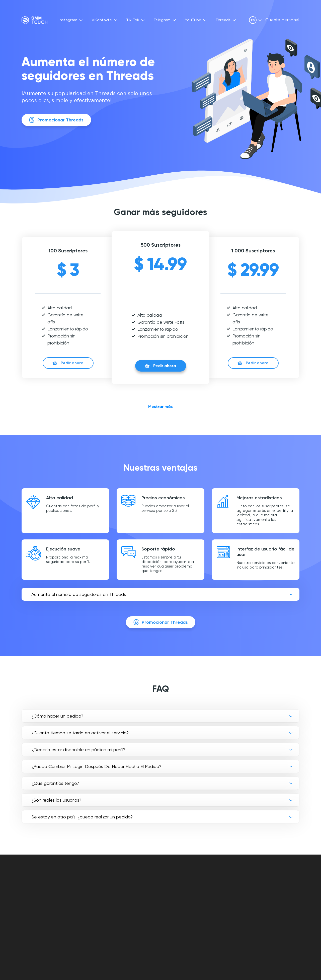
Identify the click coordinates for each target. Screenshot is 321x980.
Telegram (162, 20)
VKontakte (102, 20)
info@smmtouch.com (279, 885)
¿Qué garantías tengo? (55, 783)
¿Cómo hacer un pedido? (57, 716)
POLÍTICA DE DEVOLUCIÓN (196, 900)
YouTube (193, 20)
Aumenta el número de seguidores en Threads (79, 594)
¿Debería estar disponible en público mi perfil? (78, 750)
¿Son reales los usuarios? (56, 800)
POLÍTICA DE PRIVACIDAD (195, 894)
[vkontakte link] (262, 895)
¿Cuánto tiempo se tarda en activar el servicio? (80, 733)
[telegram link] (270, 895)
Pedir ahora (68, 363)
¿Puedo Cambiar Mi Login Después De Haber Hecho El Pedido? (96, 766)
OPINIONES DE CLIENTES (131, 891)
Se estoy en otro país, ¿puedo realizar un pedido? (82, 817)
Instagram (68, 20)
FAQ (124, 882)
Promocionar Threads (56, 120)
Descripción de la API (141, 900)
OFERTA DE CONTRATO (193, 888)
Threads (223, 20)
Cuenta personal (282, 20)
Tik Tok (133, 20)
